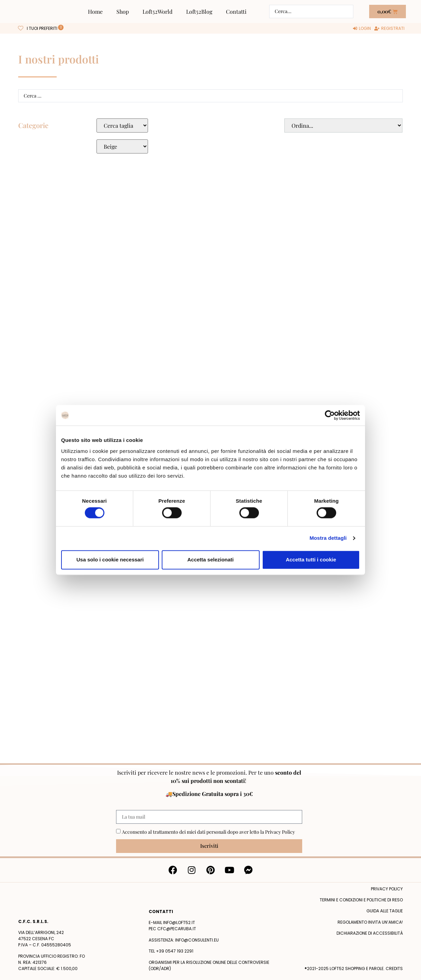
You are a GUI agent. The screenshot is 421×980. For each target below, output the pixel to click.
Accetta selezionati (210, 560)
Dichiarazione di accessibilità (370, 933)
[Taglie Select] (122, 126)
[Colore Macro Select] (122, 146)
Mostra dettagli (328, 538)
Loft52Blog (199, 12)
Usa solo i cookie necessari (110, 560)
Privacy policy (387, 889)
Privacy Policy (280, 832)
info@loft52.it (179, 922)
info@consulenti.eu (197, 940)
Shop (123, 12)
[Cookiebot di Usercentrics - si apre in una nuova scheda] (330, 415)
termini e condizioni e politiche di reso (361, 900)
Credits (394, 968)
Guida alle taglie (385, 911)
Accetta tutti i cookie (311, 560)
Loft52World (157, 12)
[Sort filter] (343, 126)
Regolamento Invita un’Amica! (370, 922)
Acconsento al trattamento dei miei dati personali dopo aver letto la (208, 832)
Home (95, 12)
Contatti (236, 12)
